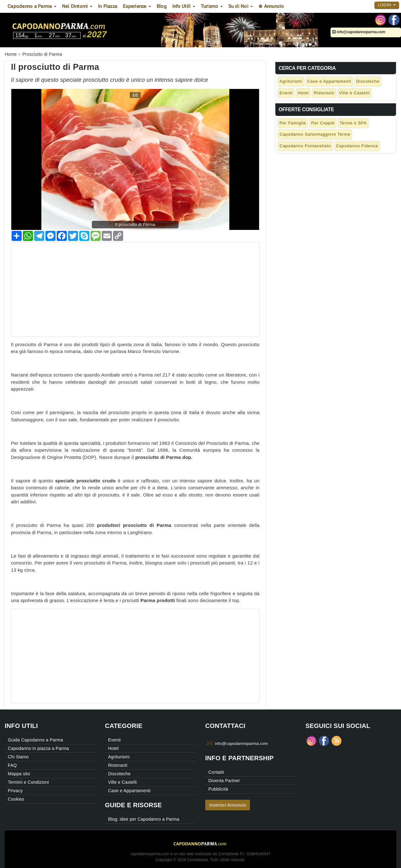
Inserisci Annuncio (228, 805)
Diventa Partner (224, 781)
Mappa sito (19, 774)
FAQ (12, 765)
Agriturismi (291, 81)
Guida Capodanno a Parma (35, 740)
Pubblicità (218, 789)
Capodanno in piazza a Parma (38, 748)
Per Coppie (323, 123)
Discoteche (368, 81)
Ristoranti (324, 93)
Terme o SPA (353, 123)
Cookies (16, 799)
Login (387, 5)
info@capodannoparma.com (359, 32)
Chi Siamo (18, 757)
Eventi (286, 93)
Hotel (303, 93)
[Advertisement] (135, 286)
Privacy (15, 791)
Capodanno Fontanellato (305, 146)
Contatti (216, 772)
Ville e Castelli (354, 93)
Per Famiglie (293, 123)
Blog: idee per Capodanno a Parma (144, 819)
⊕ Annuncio (271, 6)
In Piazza (108, 6)
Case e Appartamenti (329, 81)
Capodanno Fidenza (357, 146)
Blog (162, 6)
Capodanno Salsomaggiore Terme (315, 134)
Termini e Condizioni (28, 782)
